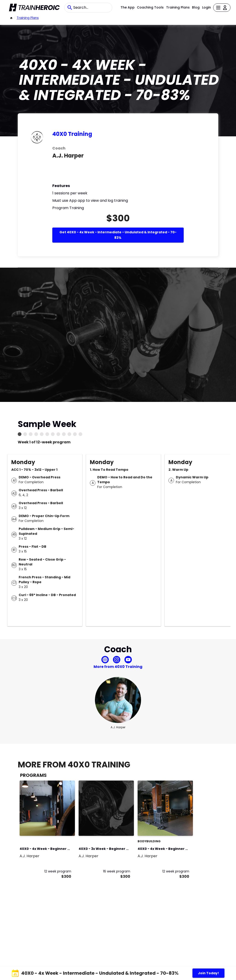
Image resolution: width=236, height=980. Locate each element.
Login (206, 7)
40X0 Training (72, 134)
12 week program (58, 871)
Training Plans (178, 7)
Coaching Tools (150, 7)
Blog (196, 7)
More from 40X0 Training (118, 667)
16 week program (117, 871)
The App (128, 7)
